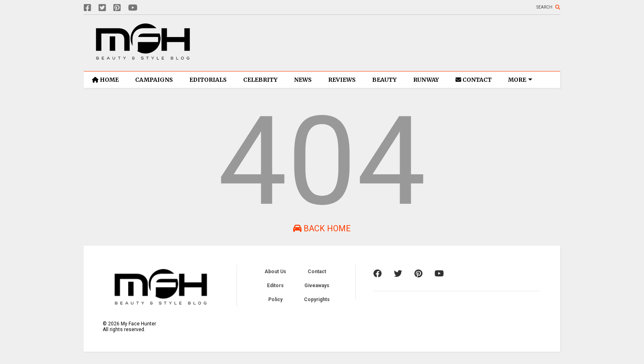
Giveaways (317, 286)
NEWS (303, 80)
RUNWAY (426, 80)
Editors (275, 286)
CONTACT (474, 80)
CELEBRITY (260, 80)
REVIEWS (342, 80)
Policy (275, 299)
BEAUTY (384, 80)
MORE (520, 80)
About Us (275, 272)
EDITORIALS (208, 80)
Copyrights (317, 299)
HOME (105, 80)
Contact (317, 272)
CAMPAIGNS (154, 80)
